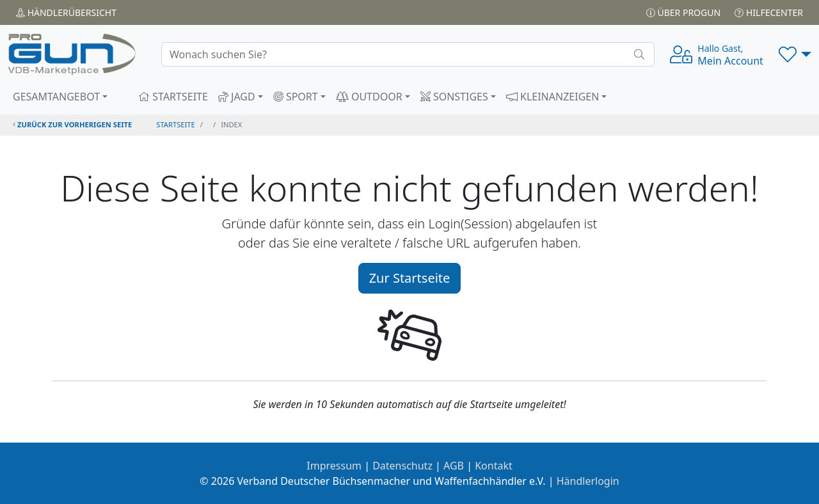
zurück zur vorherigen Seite (72, 124)
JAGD (237, 97)
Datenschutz (402, 466)
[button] (795, 54)
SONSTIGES (454, 97)
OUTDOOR (369, 97)
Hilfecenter (769, 12)
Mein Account (730, 55)
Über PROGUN (683, 12)
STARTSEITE (173, 97)
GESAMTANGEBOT (56, 97)
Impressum (334, 466)
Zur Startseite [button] (410, 278)
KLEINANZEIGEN (553, 97)
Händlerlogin (588, 481)
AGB (454, 466)
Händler (66, 12)
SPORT (296, 97)
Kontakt (494, 466)
